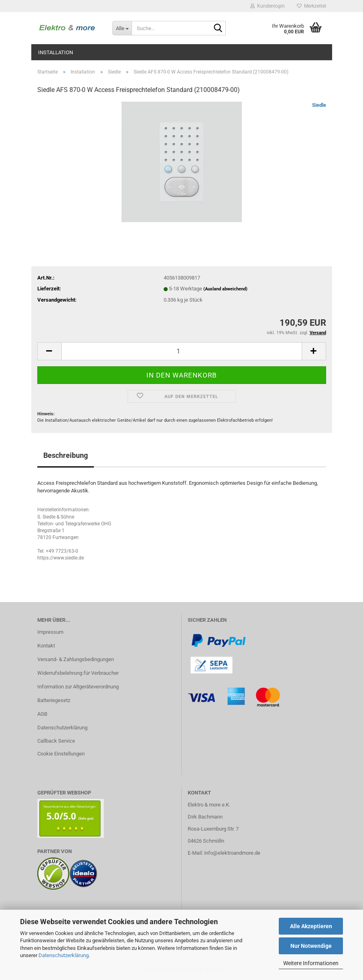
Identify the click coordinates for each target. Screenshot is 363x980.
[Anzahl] (182, 351)
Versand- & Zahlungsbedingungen (76, 659)
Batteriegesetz (54, 700)
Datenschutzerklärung (64, 955)
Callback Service (56, 741)
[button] (49, 351)
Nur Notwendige (311, 946)
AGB (42, 714)
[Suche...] (122, 28)
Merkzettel (311, 6)
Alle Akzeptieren (311, 926)
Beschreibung (66, 455)
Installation (56, 52)
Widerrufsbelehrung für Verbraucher (78, 673)
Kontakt (46, 646)
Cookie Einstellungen (61, 754)
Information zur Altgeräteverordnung (78, 687)
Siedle (319, 105)
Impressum (50, 632)
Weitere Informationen (311, 963)
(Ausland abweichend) (225, 289)
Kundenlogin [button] (268, 6)
